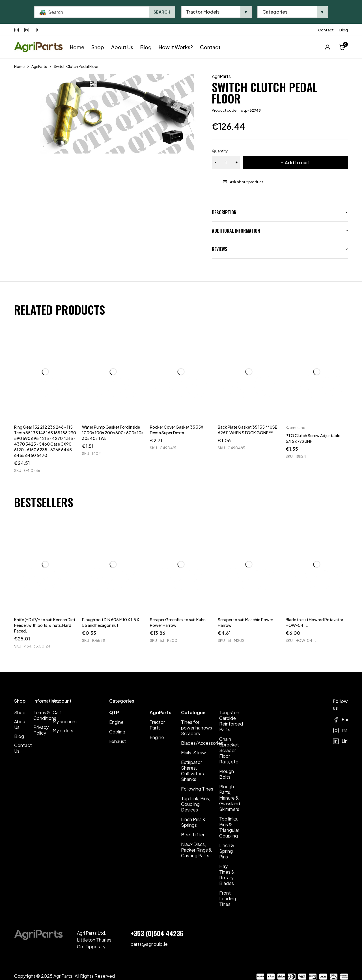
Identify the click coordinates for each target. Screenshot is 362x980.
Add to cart (297, 162)
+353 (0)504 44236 (157, 933)
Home (19, 66)
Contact (326, 30)
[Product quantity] (226, 163)
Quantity (220, 151)
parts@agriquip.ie (149, 944)
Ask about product (246, 182)
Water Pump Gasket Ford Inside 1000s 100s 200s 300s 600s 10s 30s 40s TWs (113, 433)
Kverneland (296, 428)
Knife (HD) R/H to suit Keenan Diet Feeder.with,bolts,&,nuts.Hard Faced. (45, 625)
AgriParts (39, 66)
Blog (344, 30)
